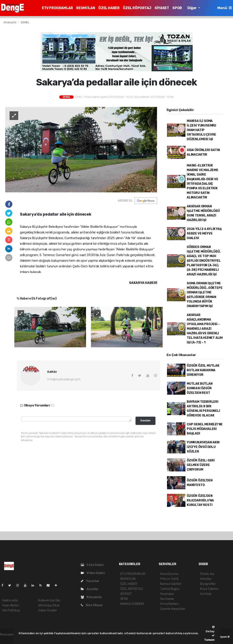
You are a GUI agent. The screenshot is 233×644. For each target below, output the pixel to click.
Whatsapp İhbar (49, 605)
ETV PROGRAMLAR (57, 8)
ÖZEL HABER (109, 8)
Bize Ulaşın (92, 605)
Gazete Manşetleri (173, 609)
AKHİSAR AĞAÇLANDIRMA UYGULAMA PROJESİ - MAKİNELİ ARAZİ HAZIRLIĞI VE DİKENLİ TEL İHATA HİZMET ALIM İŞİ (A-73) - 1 (205, 329)
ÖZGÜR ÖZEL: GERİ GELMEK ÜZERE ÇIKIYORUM (201, 465)
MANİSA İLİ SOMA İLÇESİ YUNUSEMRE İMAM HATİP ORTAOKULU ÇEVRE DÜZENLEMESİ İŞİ (202, 130)
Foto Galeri (92, 565)
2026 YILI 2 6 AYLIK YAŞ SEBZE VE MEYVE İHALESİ (204, 234)
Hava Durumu (169, 574)
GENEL (25, 22)
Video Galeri (93, 573)
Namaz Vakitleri (171, 584)
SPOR (177, 8)
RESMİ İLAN (86, 8)
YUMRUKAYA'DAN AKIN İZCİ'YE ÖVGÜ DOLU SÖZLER (203, 447)
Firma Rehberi (169, 604)
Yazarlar (90, 581)
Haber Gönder (48, 610)
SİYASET (162, 8)
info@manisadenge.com (64, 379)
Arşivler (90, 589)
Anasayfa (10, 22)
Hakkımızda (10, 600)
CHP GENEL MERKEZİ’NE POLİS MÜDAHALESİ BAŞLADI (205, 429)
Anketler (206, 579)
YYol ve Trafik (169, 579)
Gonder (145, 420)
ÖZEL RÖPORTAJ (137, 8)
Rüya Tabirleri (209, 589)
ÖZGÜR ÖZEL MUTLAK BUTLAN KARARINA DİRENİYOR (203, 370)
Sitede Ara (207, 574)
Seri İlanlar (167, 599)
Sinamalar (167, 594)
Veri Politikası (11, 610)
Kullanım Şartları (49, 600)
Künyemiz (91, 597)
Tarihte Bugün (170, 589)
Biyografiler (208, 584)
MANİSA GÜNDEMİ (132, 604)
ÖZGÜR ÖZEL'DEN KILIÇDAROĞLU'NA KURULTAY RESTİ (200, 500)
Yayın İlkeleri (10, 605)
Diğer (192, 8)
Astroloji (206, 594)
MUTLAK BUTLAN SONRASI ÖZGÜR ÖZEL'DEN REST (200, 388)
